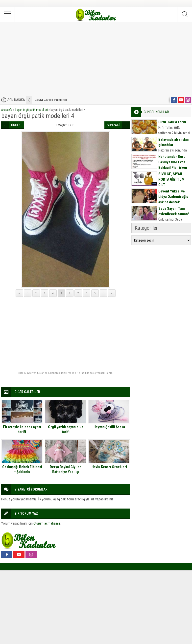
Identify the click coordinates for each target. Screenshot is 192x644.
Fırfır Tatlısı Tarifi (172, 122)
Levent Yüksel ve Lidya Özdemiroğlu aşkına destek (173, 197)
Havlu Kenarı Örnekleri (109, 467)
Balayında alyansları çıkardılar (174, 142)
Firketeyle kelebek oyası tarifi (22, 429)
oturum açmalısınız (47, 523)
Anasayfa (7, 110)
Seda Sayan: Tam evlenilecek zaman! (174, 211)
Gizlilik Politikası (51, 100)
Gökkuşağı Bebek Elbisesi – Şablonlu (22, 469)
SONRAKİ (113, 125)
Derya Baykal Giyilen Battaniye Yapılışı (66, 469)
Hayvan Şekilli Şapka (109, 427)
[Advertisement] (96, 59)
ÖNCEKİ (16, 125)
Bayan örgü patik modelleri (31, 110)
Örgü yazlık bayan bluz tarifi (66, 429)
